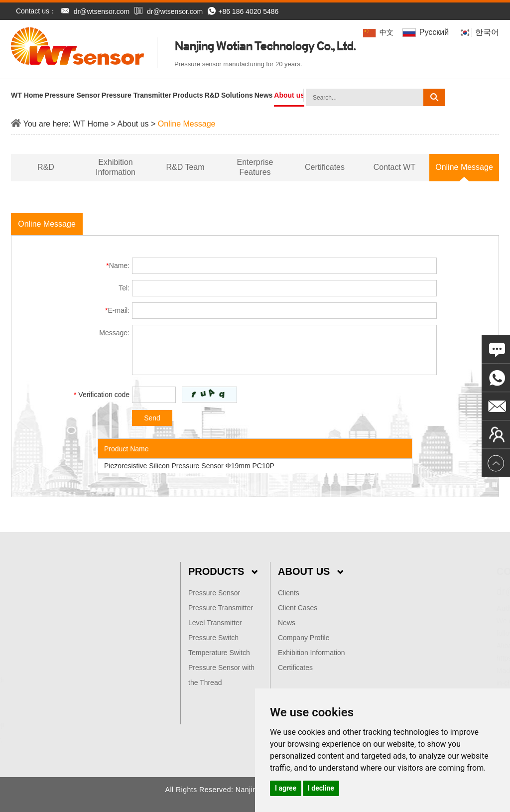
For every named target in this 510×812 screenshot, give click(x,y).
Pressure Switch (213, 638)
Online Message (187, 124)
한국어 (479, 32)
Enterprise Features (255, 167)
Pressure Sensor (72, 95)
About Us (311, 571)
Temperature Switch (219, 653)
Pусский (427, 32)
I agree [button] (286, 788)
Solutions (237, 95)
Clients (289, 593)
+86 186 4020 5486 (243, 11)
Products (188, 95)
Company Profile (304, 638)
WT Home (27, 95)
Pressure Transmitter (136, 95)
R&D (212, 95)
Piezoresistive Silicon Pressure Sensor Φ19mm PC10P (189, 466)
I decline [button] (321, 788)
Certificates (325, 167)
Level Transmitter (215, 623)
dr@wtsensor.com (102, 11)
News (264, 95)
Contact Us (465, 571)
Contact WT (394, 167)
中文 (379, 33)
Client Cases (298, 608)
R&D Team (185, 167)
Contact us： (36, 11)
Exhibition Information (116, 167)
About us (289, 95)
